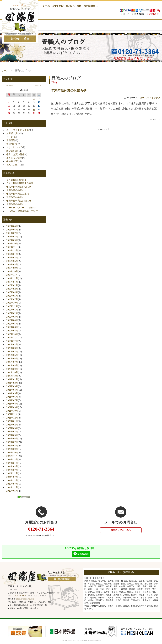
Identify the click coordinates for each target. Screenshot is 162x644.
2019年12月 (12, 341)
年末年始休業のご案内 (18, 194)
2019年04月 (12, 320)
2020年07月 (12, 362)
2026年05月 (12, 491)
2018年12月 (12, 306)
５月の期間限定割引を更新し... (22, 183)
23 (34, 110)
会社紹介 (11, 137)
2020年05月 (12, 355)
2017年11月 (12, 275)
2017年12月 (12, 278)
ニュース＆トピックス (149, 98)
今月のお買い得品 (15, 154)
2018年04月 (12, 292)
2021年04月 (12, 390)
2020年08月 (12, 365)
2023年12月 (12, 473)
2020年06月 (12, 359)
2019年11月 (12, 338)
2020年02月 (12, 344)
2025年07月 (12, 484)
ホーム (5, 70)
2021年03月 (12, 386)
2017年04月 (12, 258)
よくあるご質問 (14, 158)
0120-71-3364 (20, 596)
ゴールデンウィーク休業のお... (22, 208)
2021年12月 (12, 418)
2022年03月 (12, 428)
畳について (12, 144)
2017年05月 (12, 261)
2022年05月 (12, 435)
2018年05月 (12, 296)
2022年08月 (12, 446)
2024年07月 (12, 477)
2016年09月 (12, 240)
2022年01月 (12, 421)
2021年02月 (12, 383)
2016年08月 (12, 237)
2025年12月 (12, 487)
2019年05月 (12, 324)
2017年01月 (12, 254)
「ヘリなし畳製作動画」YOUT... (23, 211)
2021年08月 (12, 404)
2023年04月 (12, 466)
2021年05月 (12, 393)
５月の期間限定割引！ (18, 180)
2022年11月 (12, 456)
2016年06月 (12, 230)
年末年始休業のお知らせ (69, 90)
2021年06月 (12, 397)
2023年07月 (12, 470)
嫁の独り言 (12, 161)
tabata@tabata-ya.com (25, 599)
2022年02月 (12, 425)
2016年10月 (12, 244)
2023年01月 (12, 463)
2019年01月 (12, 310)
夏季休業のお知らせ (16, 190)
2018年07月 (12, 299)
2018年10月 (12, 303)
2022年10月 (12, 453)
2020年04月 (12, 352)
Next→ (38, 85)
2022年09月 (12, 449)
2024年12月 (12, 480)
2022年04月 (12, 432)
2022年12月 (12, 459)
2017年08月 (12, 265)
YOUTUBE (13, 165)
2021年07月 (12, 400)
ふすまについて (14, 147)
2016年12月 (12, 250)
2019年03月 (12, 317)
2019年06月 (12, 327)
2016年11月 (12, 247)
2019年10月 (12, 334)
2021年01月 (12, 379)
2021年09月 (12, 407)
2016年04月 (12, 226)
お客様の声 (12, 133)
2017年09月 (12, 268)
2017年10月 (12, 271)
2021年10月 (12, 411)
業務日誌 (11, 140)
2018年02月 (12, 285)
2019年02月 (12, 313)
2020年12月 (12, 376)
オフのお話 (12, 151)
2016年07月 (12, 233)
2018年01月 (12, 282)
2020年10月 (12, 372)
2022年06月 (12, 439)
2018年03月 (12, 289)
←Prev (9, 85)
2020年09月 (12, 369)
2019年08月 (12, 331)
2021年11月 (12, 414)
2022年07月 (12, 442)
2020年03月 (12, 348)
